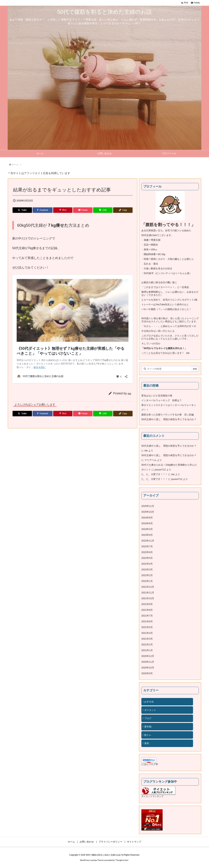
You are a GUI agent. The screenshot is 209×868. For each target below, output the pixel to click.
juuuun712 (160, 470)
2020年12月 (148, 656)
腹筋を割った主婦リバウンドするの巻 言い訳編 (168, 415)
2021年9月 (147, 604)
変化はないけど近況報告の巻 (157, 396)
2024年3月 (147, 529)
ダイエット (150, 710)
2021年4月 (147, 633)
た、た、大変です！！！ (154, 474)
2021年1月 (147, 650)
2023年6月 (147, 535)
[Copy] (123, 210)
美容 (147, 743)
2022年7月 (147, 546)
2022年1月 (147, 581)
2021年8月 (147, 610)
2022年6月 (147, 552)
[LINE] (103, 210)
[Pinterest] (63, 210)
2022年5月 (147, 558)
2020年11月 (148, 662)
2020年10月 (148, 668)
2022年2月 (147, 575)
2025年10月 (148, 512)
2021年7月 (147, 616)
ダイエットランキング (152, 796)
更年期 (148, 727)
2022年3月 (147, 570)
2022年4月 (147, 564)
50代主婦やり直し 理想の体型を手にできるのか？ (169, 419)
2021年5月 (147, 627)
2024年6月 (147, 523)
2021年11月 (148, 593)
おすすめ (149, 702)
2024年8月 (147, 518)
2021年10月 (148, 598)
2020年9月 (147, 673)
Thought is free (122, 860)
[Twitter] (22, 210)
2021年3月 (147, 639)
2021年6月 (147, 621)
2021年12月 (148, 587)
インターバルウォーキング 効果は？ (162, 400)
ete (129, 393)
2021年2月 (147, 645)
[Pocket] (83, 210)
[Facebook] (43, 210)
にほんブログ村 (150, 764)
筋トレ (148, 735)
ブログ (148, 718)
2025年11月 (148, 506)
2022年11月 (148, 541)
